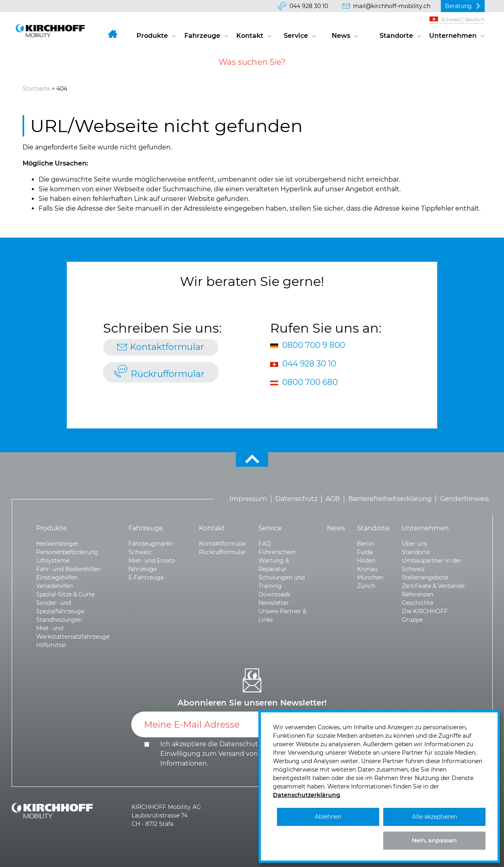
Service (296, 36)
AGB (333, 499)
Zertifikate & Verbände (433, 586)
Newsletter (274, 603)
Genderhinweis (465, 499)
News (341, 36)
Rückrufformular (168, 374)
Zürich (366, 586)
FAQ (265, 544)
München (370, 577)
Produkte (152, 36)
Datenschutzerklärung (256, 744)
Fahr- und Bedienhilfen (68, 569)
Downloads (274, 594)
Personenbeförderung (67, 552)
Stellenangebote (425, 577)
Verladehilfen (55, 586)
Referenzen (417, 594)
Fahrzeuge (202, 36)
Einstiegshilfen (57, 577)
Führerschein (277, 552)
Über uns (414, 544)
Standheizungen (59, 620)
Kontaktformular (167, 347)
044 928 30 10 (309, 6)
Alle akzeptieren (435, 817)
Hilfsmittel (51, 645)
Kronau (367, 569)
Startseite (36, 89)
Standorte (396, 36)
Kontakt (250, 36)
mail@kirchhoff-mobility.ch (392, 6)
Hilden (366, 561)
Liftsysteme (53, 561)
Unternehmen (453, 36)
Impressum (248, 499)
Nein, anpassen (434, 840)
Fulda (365, 552)
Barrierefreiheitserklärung (390, 499)
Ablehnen (328, 817)
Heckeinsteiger (57, 544)
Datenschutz (296, 499)
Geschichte (417, 603)
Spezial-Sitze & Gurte (65, 594)
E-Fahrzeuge (146, 577)
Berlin (366, 544)
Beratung (458, 6)
